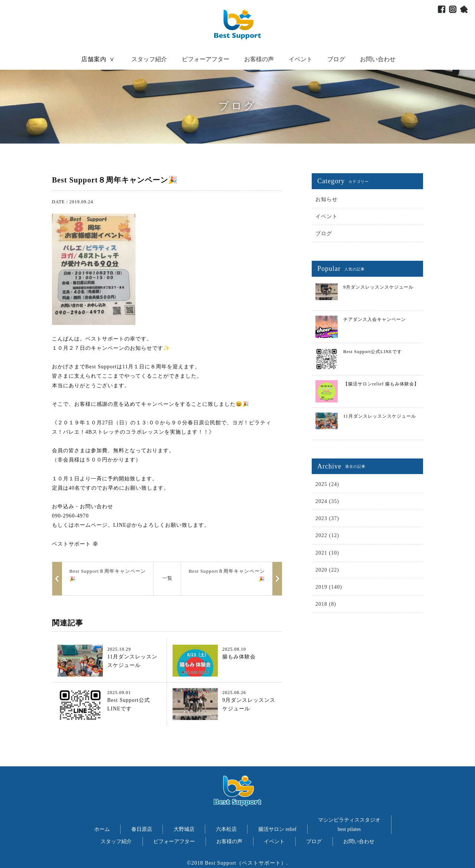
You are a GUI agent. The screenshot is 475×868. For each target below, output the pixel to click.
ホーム (102, 829)
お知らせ (327, 199)
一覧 (167, 578)
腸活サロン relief (277, 829)
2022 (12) (327, 535)
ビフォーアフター (206, 59)
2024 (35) (327, 501)
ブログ (336, 59)
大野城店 (184, 829)
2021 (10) (327, 553)
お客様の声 (259, 59)
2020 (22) (327, 570)
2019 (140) (329, 587)
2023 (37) (327, 518)
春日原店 (142, 829)
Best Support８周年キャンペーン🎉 (227, 575)
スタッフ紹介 (149, 59)
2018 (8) (326, 604)
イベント (301, 59)
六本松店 (226, 829)
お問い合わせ (378, 59)
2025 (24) (327, 484)
